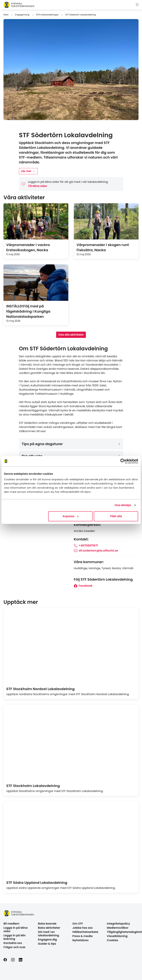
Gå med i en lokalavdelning (48, 934)
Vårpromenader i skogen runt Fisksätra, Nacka (103, 247)
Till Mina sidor (38, 186)
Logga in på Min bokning (15, 937)
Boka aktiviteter (49, 928)
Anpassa (71, 516)
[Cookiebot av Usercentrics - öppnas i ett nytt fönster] (123, 461)
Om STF (78, 924)
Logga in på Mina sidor (16, 929)
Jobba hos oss (83, 928)
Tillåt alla (116, 516)
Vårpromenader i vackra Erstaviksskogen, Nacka (28, 247)
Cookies (113, 940)
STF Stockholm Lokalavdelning (33, 786)
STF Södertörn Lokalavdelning (81, 15)
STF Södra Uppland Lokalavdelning (37, 883)
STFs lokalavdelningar (47, 15)
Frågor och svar (15, 947)
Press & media (83, 936)
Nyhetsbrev (81, 940)
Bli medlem (11, 924)
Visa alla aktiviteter (71, 335)
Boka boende (47, 924)
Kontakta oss (13, 943)
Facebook (83, 586)
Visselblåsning (117, 936)
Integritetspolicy (118, 924)
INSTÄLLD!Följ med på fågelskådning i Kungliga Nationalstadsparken (28, 311)
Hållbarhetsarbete (85, 932)
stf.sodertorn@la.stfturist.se (96, 551)
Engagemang (22, 15)
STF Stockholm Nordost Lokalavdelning (40, 689)
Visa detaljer (123, 505)
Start (6, 15)
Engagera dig (47, 940)
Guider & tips (47, 944)
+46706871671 (86, 546)
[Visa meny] (137, 5)
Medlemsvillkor (118, 928)
